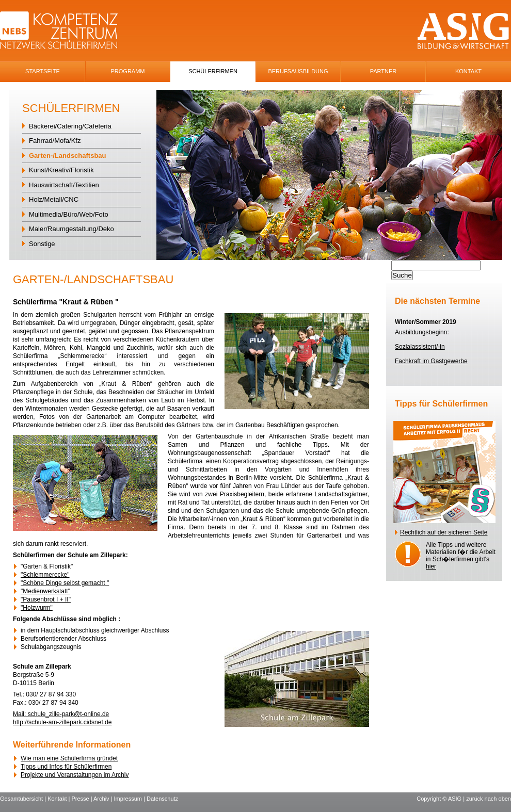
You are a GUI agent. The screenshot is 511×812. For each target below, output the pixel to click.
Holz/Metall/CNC (54, 199)
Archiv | (104, 799)
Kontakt (468, 71)
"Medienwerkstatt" (45, 591)
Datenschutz (162, 799)
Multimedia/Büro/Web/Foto (69, 214)
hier (431, 566)
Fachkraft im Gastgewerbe (431, 361)
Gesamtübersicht (21, 799)
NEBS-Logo (65, 31)
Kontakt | (59, 799)
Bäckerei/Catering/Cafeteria (70, 126)
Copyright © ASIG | (441, 799)
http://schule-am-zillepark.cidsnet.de (62, 722)
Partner (384, 71)
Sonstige (42, 244)
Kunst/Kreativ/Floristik (61, 170)
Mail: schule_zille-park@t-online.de (61, 714)
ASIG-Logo (463, 31)
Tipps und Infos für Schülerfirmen (66, 767)
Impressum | (130, 799)
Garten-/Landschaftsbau (68, 156)
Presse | (82, 799)
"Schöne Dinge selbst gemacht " (65, 583)
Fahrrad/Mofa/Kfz (55, 141)
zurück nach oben (489, 799)
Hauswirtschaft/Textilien (64, 185)
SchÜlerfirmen (213, 71)
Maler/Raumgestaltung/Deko (71, 229)
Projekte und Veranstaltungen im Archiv (75, 775)
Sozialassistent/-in (420, 347)
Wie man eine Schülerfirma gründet (69, 758)
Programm (128, 71)
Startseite (43, 71)
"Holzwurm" (37, 608)
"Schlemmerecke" (45, 575)
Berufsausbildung (298, 71)
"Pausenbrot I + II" (46, 599)
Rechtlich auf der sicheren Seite (444, 532)
